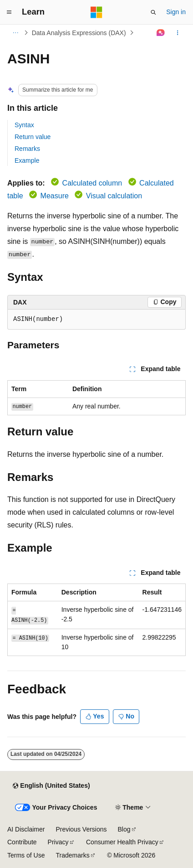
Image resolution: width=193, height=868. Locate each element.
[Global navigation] (9, 12)
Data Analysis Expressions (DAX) (79, 33)
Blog (124, 829)
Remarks (27, 149)
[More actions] (178, 33)
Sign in (176, 12)
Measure (55, 196)
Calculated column (92, 183)
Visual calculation (114, 196)
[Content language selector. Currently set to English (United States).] (51, 786)
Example (27, 160)
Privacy (58, 842)
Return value (33, 137)
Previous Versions (81, 829)
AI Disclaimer (26, 829)
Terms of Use (26, 855)
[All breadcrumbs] (15, 33)
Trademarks (72, 855)
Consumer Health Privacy (122, 842)
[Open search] (153, 12)
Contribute (22, 842)
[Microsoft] (96, 12)
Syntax (24, 125)
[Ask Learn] (161, 33)
